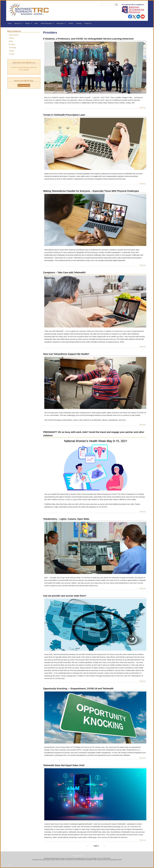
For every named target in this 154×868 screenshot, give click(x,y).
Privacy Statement (77, 856)
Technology (12, 48)
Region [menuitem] (28, 24)
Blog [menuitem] (36, 23)
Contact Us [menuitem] (88, 23)
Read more (143, 107)
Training (11, 51)
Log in (9, 864)
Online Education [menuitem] (47, 24)
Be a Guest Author (24, 86)
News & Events (14, 35)
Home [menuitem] (10, 23)
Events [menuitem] (71, 23)
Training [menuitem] (79, 23)
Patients (11, 38)
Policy (11, 41)
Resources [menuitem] (61, 24)
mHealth (11, 54)
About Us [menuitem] (18, 24)
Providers (12, 44)
